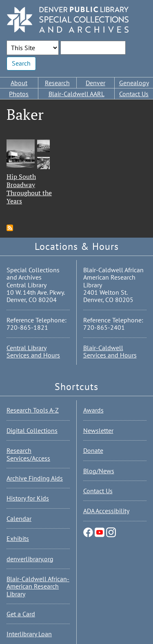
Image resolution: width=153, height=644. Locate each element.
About (19, 83)
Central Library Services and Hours (33, 351)
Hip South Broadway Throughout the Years (29, 189)
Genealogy (134, 83)
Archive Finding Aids (35, 478)
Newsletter (98, 430)
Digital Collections (32, 430)
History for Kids (28, 498)
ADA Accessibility (106, 511)
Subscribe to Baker (10, 228)
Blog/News (99, 471)
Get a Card (21, 614)
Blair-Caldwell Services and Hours (110, 351)
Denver (95, 83)
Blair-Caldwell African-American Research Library (38, 586)
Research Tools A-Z (33, 410)
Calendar (19, 518)
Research (57, 83)
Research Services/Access (28, 454)
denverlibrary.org (30, 559)
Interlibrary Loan (29, 634)
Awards (93, 410)
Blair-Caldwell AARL (76, 94)
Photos (19, 94)
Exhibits (18, 538)
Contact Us (134, 94)
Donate (93, 450)
